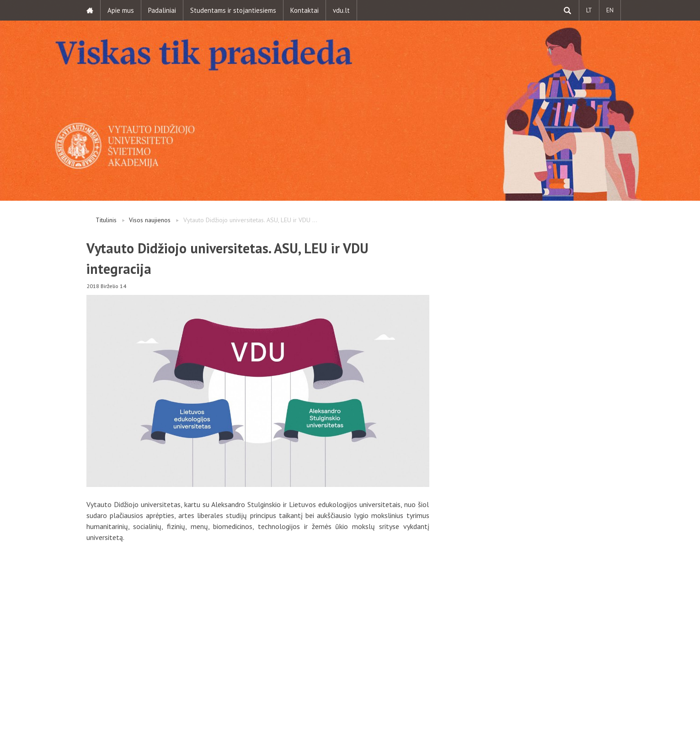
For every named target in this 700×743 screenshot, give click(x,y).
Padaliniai (162, 10)
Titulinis (106, 220)
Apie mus (121, 10)
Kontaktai (305, 10)
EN (610, 10)
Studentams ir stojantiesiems (233, 10)
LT (589, 10)
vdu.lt (341, 10)
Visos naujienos (150, 220)
